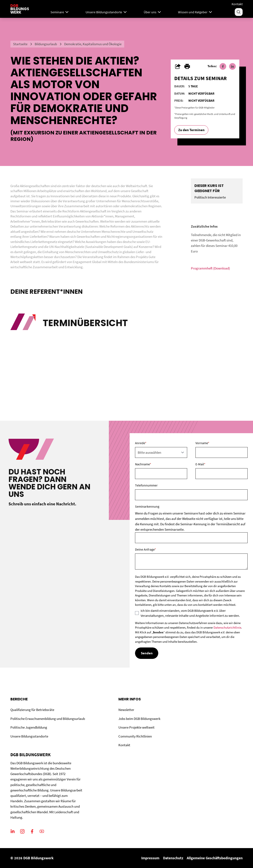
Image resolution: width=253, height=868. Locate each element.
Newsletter (126, 710)
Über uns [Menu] (153, 12)
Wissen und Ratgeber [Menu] (195, 12)
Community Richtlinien (135, 736)
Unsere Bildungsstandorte (29, 736)
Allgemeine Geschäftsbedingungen (215, 858)
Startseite (20, 44)
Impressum (150, 858)
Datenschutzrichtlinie (227, 627)
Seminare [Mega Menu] (60, 12)
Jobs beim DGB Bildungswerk (139, 719)
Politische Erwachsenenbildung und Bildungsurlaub (48, 719)
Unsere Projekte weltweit (136, 727)
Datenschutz (173, 858)
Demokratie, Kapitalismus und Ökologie (93, 44)
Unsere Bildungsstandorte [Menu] (107, 12)
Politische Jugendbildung (29, 727)
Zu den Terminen (191, 130)
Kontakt (237, 4)
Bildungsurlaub (46, 44)
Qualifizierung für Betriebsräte (32, 710)
